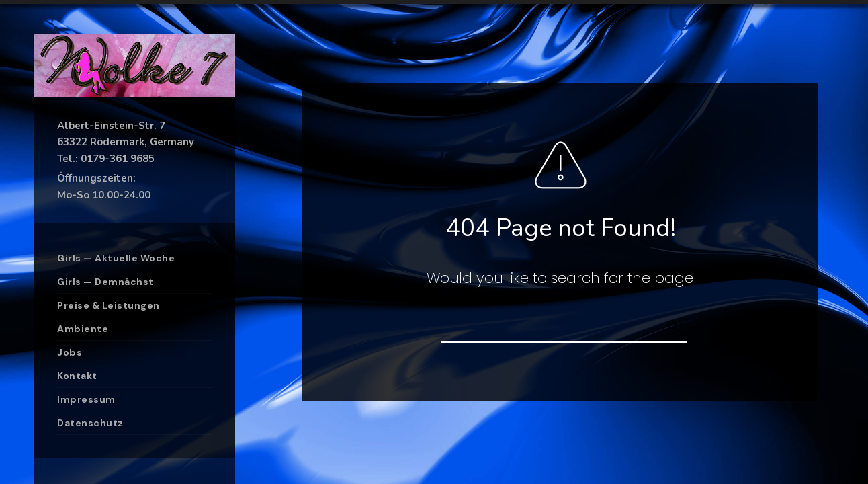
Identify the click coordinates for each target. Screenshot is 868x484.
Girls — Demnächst (105, 282)
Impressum (86, 399)
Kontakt (77, 376)
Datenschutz (90, 423)
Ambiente (83, 329)
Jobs (70, 352)
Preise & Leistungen (108, 305)
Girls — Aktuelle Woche (116, 258)
